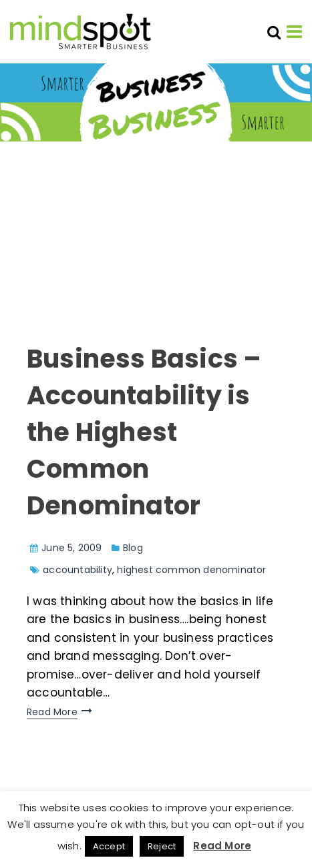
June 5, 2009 (71, 548)
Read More (52, 712)
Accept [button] (109, 846)
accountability (77, 570)
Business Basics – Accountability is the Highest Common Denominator (144, 432)
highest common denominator (191, 570)
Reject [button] (162, 846)
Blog (133, 548)
